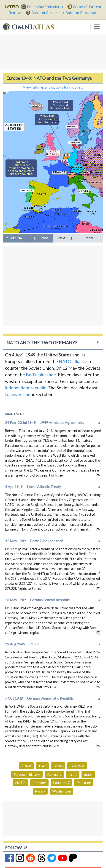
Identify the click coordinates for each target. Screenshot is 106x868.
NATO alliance (73, 361)
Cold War (77, 766)
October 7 (61, 783)
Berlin (58, 766)
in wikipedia (99, 475)
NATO (20, 783)
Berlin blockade (41, 375)
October (39, 783)
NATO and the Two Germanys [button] (42, 343)
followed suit (18, 394)
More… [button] (91, 238)
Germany (54, 774)
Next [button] (65, 238)
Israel (73, 774)
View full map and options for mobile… (53, 87)
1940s (26, 766)
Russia (40, 791)
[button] (15, 238)
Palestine (84, 783)
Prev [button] (41, 238)
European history (27, 774)
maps (88, 774)
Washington (62, 791)
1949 (42, 766)
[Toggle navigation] (97, 27)
